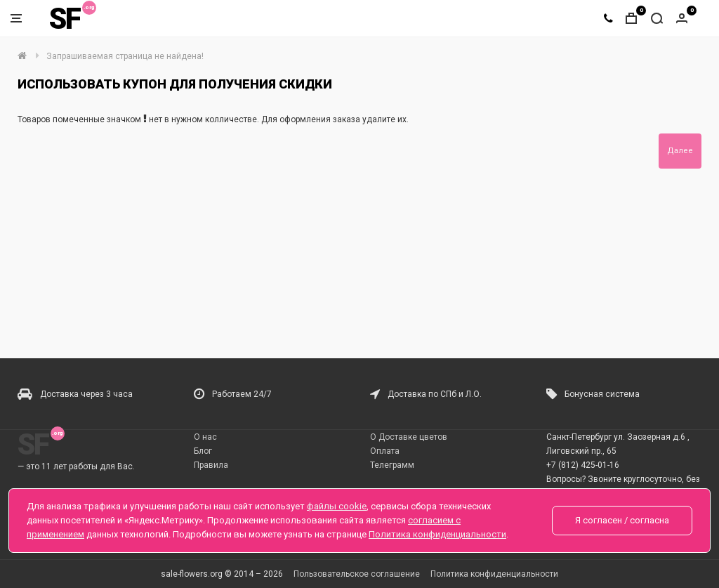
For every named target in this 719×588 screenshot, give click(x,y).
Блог (203, 451)
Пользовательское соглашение (357, 574)
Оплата (385, 451)
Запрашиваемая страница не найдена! (125, 56)
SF (65, 19)
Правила (211, 465)
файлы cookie (337, 506)
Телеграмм (392, 465)
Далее (680, 151)
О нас (205, 437)
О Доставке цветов (409, 437)
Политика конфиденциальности (494, 574)
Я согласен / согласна (622, 520)
